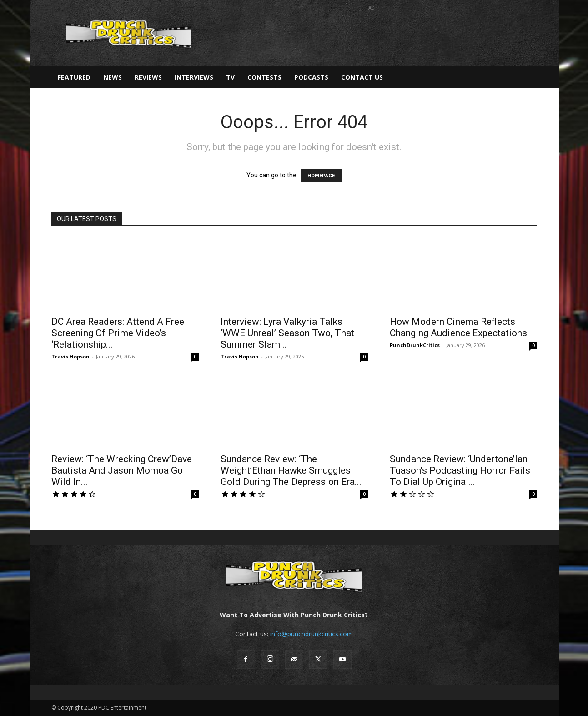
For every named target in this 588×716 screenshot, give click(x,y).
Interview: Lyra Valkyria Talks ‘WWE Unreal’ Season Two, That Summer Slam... (287, 333)
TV (230, 77)
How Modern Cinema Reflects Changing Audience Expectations (458, 327)
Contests (264, 77)
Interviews (194, 77)
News (113, 77)
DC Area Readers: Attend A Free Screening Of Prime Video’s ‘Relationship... (118, 333)
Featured (74, 77)
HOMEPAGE (321, 176)
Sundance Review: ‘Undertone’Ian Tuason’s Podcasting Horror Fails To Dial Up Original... (460, 470)
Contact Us (362, 77)
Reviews (148, 77)
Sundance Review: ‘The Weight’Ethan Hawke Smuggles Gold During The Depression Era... (291, 470)
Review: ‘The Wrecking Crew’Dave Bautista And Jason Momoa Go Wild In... (122, 470)
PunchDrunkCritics (415, 345)
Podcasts (311, 77)
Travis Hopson (70, 356)
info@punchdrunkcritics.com (312, 634)
